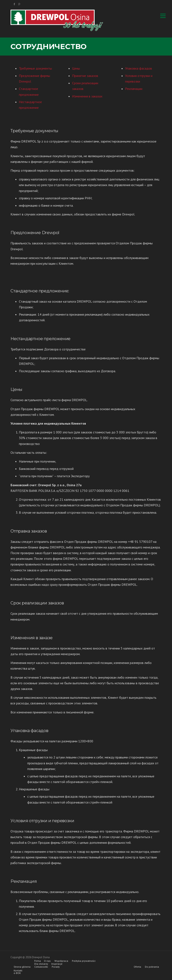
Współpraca (61, 961)
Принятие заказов (85, 76)
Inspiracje (57, 964)
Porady (56, 967)
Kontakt (18, 971)
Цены (76, 68)
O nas (47, 961)
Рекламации (134, 89)
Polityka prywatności (84, 961)
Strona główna (22, 967)
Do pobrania (152, 967)
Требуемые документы (35, 68)
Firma (38, 961)
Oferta (137, 967)
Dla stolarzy (41, 964)
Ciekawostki (41, 967)
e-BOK (17, 973)
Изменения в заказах (87, 96)
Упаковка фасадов (139, 68)
